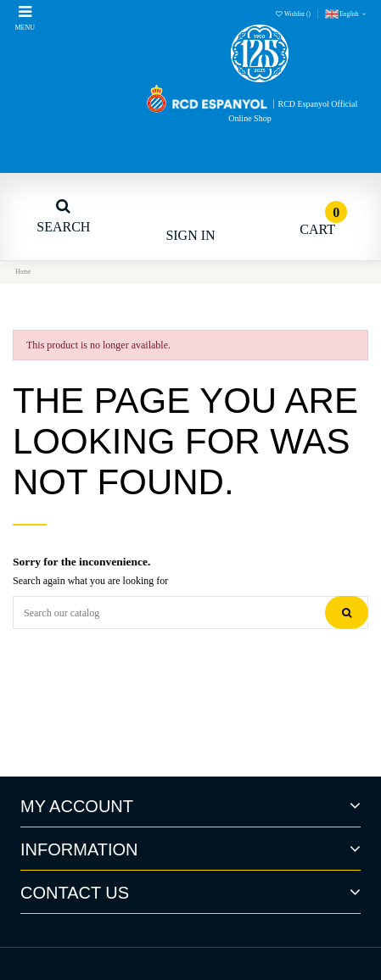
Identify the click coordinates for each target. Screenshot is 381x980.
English (347, 14)
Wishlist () (294, 14)
